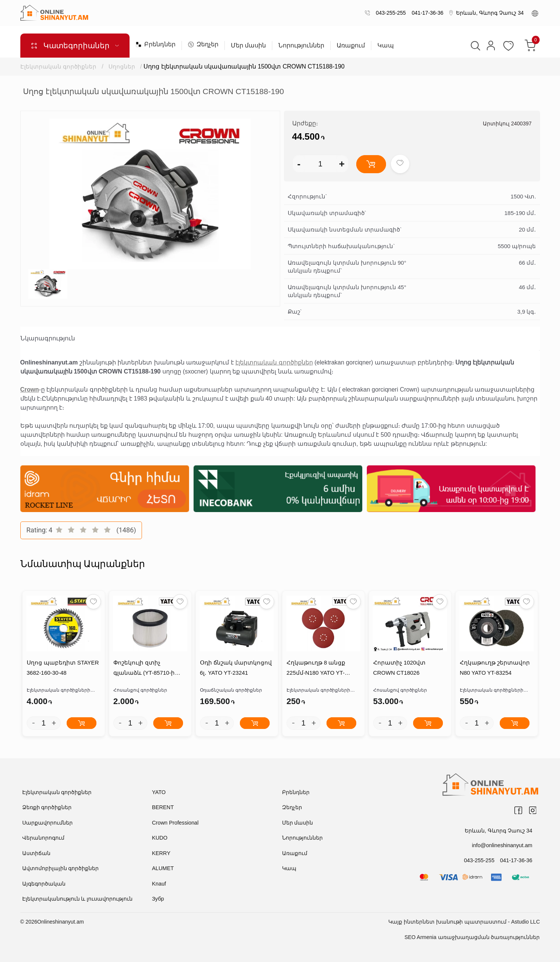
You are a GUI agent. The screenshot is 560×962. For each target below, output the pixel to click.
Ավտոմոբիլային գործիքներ (61, 869)
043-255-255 (389, 13)
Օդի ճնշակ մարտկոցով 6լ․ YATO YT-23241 (236, 668)
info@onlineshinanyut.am (503, 845)
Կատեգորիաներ (75, 46)
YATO (159, 792)
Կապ (386, 46)
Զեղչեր (203, 44)
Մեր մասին (248, 46)
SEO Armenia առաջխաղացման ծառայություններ (472, 937)
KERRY (161, 853)
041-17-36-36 (426, 13)
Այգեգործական (44, 884)
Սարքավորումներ (47, 823)
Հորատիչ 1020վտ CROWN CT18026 (399, 668)
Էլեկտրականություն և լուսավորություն (78, 899)
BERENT (163, 808)
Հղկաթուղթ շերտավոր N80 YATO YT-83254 (494, 668)
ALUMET (163, 869)
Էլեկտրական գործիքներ (58, 66)
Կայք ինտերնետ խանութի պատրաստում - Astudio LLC (464, 922)
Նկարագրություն (48, 338)
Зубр (158, 899)
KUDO (160, 838)
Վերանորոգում (43, 838)
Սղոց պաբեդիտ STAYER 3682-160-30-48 (63, 668)
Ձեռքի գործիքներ (47, 808)
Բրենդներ (156, 44)
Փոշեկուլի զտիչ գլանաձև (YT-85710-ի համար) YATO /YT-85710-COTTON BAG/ (148, 669)
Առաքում (351, 46)
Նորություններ (301, 46)
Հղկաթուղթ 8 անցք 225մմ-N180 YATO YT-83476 (323, 668)
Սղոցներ (122, 66)
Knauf (159, 884)
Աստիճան (36, 853)
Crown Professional (175, 823)
